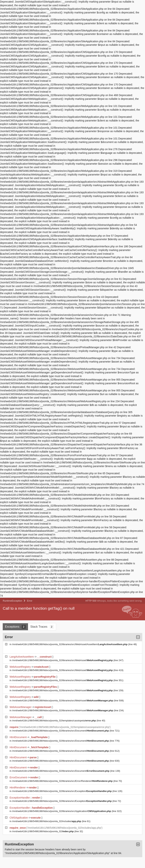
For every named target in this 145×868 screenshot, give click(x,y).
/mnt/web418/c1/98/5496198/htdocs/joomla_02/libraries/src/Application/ (62, 811)
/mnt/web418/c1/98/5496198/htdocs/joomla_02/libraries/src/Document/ (61, 731)
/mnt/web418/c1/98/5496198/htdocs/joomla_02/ (43, 831)
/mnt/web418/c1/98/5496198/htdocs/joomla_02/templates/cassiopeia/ (54, 721)
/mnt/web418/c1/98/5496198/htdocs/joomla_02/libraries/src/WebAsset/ (63, 660)
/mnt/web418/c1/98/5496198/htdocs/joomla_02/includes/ (47, 821)
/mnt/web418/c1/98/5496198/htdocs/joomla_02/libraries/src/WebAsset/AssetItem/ (70, 644)
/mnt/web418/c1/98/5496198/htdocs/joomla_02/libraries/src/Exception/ (62, 791)
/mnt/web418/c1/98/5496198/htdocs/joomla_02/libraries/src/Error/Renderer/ (63, 781)
